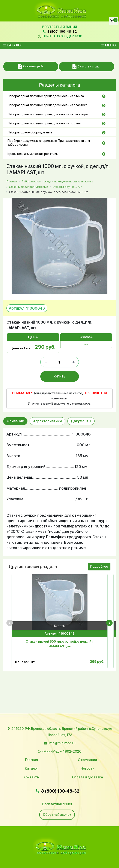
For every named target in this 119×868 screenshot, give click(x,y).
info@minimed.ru (62, 743)
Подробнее (99, 566)
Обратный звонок (57, 815)
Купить (60, 625)
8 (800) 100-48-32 (59, 32)
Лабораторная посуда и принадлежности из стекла (46, 96)
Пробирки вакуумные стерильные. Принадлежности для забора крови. (49, 143)
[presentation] (10, 622)
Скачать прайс (31, 66)
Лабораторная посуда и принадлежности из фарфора (48, 114)
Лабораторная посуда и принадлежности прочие (44, 123)
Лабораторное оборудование (30, 132)
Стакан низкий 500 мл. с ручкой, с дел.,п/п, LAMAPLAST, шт (60, 643)
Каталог (13, 45)
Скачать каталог (87, 67)
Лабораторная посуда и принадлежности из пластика (47, 105)
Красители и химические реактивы (33, 154)
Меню (109, 45)
